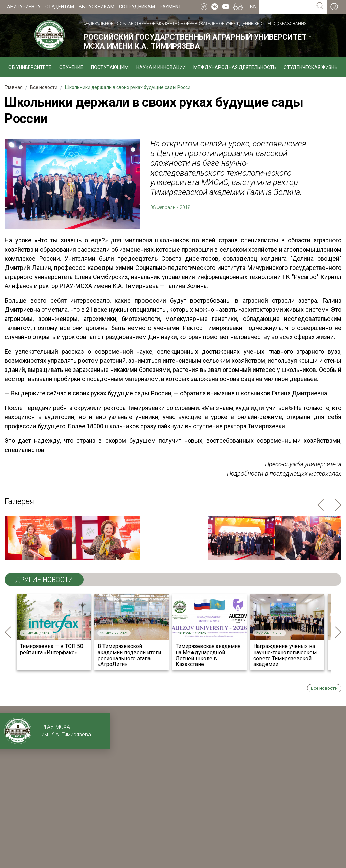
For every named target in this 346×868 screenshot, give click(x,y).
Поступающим (110, 67)
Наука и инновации (161, 67)
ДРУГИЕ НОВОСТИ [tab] (44, 580)
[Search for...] (286, 7)
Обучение (71, 67)
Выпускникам (97, 7)
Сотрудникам (137, 7)
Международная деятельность (235, 67)
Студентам (60, 7)
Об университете (30, 67)
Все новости (324, 688)
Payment (170, 7)
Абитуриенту (24, 7)
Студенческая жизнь (311, 67)
